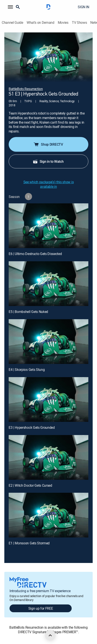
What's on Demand (40, 23)
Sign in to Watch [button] (48, 161)
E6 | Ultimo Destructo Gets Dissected (35, 254)
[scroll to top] (50, 635)
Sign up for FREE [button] (41, 608)
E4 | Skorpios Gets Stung (27, 370)
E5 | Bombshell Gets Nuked (28, 312)
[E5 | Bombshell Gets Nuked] (48, 284)
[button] (10, 7)
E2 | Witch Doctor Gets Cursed (30, 485)
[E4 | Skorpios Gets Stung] (48, 342)
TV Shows (79, 23)
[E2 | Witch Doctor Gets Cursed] (48, 457)
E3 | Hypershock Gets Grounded (32, 427)
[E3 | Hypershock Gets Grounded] (48, 399)
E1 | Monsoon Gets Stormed (29, 543)
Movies (63, 23)
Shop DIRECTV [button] (48, 144)
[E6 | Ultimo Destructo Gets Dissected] (48, 226)
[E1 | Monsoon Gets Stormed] (48, 515)
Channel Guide (12, 23)
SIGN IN (83, 7)
